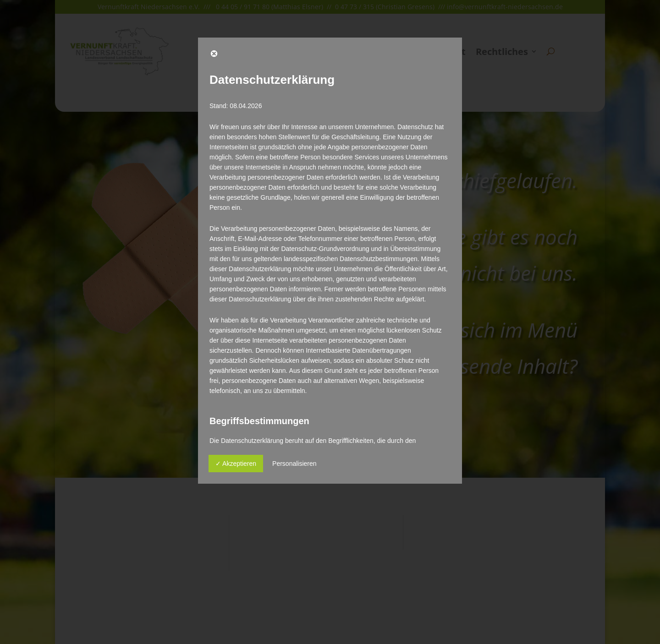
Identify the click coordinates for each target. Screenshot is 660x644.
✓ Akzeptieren (236, 464)
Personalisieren (294, 464)
